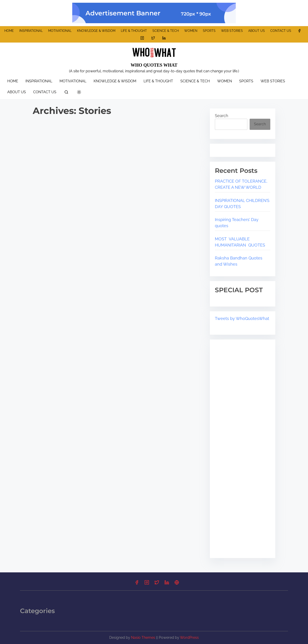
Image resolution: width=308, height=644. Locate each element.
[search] (66, 93)
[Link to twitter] (153, 38)
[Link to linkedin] (164, 38)
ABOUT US (257, 31)
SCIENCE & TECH (166, 31)
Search (222, 116)
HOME (9, 31)
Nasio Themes (144, 638)
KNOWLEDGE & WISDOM (96, 31)
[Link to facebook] (299, 31)
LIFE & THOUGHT (134, 31)
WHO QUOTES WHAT (154, 65)
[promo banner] (154, 13)
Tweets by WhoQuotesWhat (242, 318)
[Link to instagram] (142, 38)
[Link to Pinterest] (177, 584)
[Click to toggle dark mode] (79, 92)
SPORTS (209, 31)
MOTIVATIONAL (60, 31)
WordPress (189, 638)
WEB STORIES (232, 31)
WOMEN (191, 31)
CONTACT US (281, 31)
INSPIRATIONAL (31, 31)
